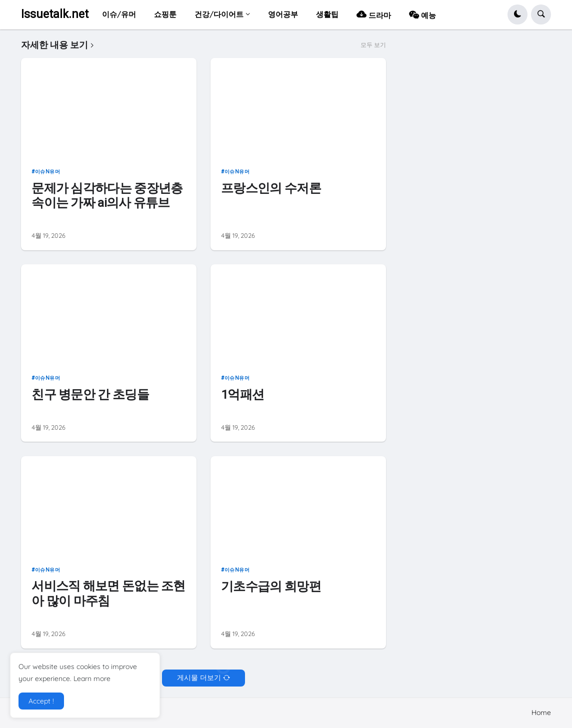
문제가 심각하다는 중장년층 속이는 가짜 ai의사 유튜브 (107, 196)
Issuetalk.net (55, 14)
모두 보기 (373, 45)
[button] (517, 14)
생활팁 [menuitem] (327, 14)
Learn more (92, 679)
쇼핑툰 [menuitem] (165, 14)
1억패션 (242, 394)
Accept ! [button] (41, 701)
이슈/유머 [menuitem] (119, 14)
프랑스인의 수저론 (271, 188)
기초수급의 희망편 (271, 586)
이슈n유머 (48, 172)
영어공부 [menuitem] (283, 14)
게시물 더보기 (199, 678)
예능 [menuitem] (422, 14)
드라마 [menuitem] (374, 14)
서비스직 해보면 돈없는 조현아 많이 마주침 (108, 593)
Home (541, 713)
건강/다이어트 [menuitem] (219, 14)
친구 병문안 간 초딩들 (90, 394)
